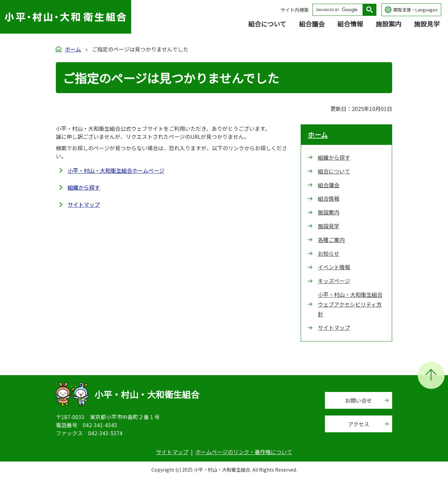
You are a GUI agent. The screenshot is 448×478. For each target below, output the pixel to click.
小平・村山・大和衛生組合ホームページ (116, 170)
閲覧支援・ (416, 10)
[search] (339, 10)
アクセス (359, 424)
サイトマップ (84, 204)
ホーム (73, 49)
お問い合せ (359, 400)
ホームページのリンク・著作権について (244, 452)
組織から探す (84, 187)
